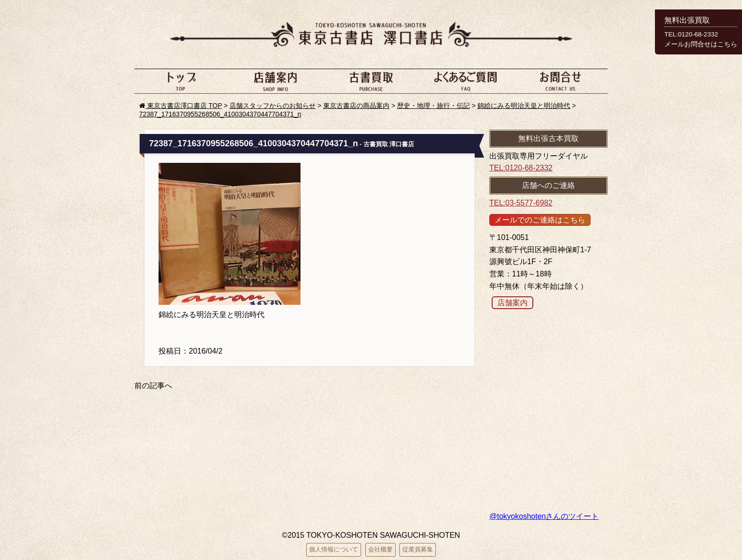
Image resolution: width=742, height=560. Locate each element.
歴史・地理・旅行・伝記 (433, 106)
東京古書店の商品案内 (356, 106)
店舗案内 (276, 81)
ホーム (182, 81)
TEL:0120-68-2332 (521, 168)
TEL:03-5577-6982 (521, 203)
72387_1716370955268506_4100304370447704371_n (220, 114)
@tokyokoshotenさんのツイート (544, 516)
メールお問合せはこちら (701, 44)
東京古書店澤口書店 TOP (181, 106)
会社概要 (380, 549)
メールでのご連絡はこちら (540, 220)
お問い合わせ (560, 81)
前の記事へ (153, 386)
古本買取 (371, 81)
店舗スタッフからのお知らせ (273, 106)
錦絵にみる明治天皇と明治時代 (524, 106)
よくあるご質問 (466, 81)
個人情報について (334, 549)
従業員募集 (418, 549)
